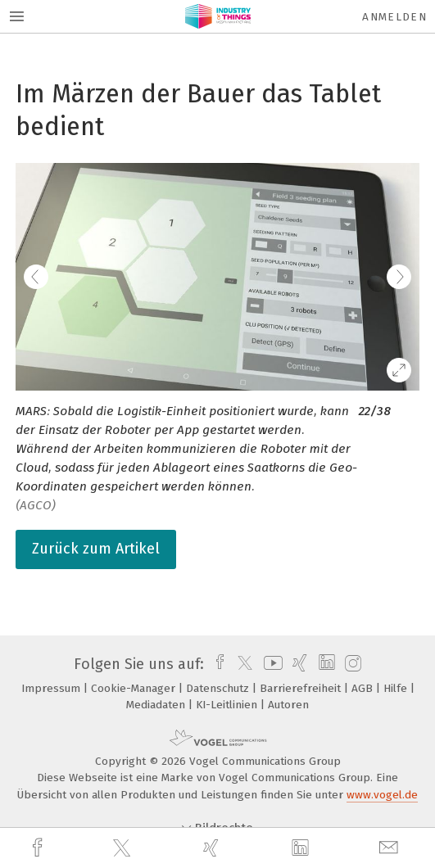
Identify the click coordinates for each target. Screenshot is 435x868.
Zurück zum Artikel (96, 549)
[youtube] (270, 664)
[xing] (213, 848)
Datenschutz (219, 688)
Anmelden (394, 17)
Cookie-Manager (135, 688)
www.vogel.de (382, 795)
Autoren (288, 705)
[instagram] (351, 664)
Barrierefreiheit (302, 688)
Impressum (52, 688)
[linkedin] (302, 848)
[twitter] (124, 848)
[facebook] (39, 848)
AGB (364, 688)
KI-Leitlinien (228, 705)
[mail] (391, 848)
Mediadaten (157, 705)
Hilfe (397, 688)
